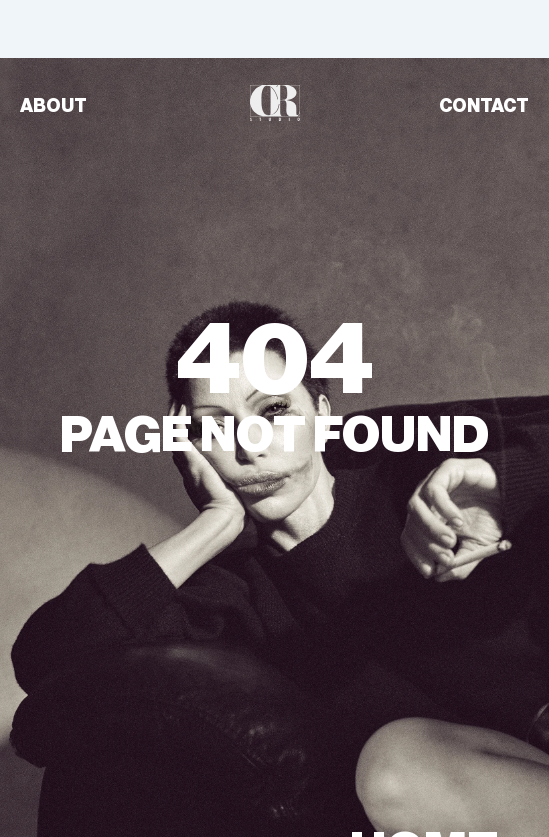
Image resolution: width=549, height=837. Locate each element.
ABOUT (53, 106)
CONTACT (484, 106)
